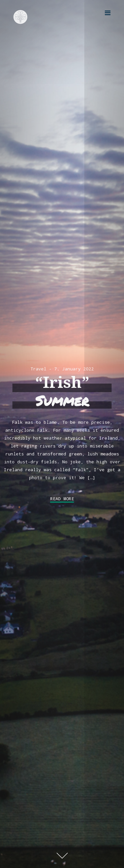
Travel (38, 369)
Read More (62, 499)
